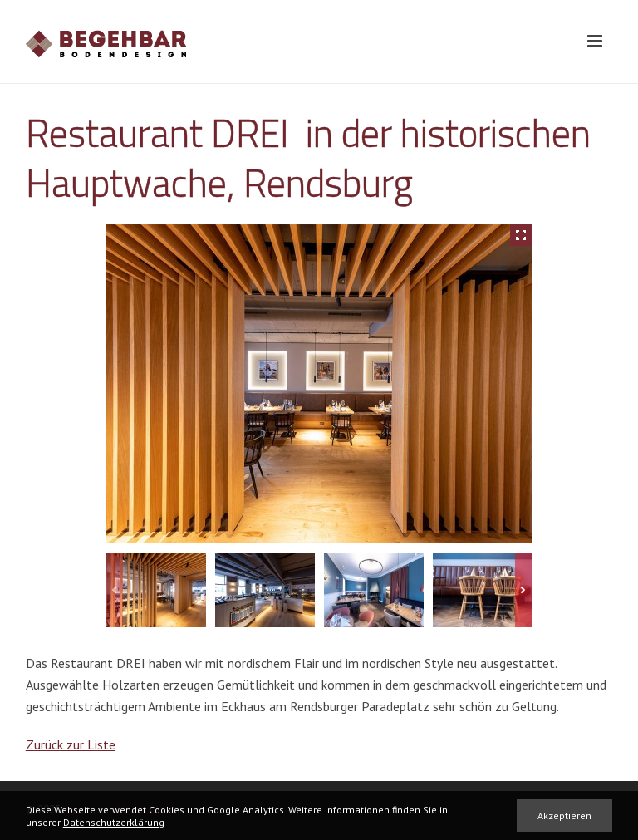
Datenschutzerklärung (114, 822)
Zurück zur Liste (71, 744)
